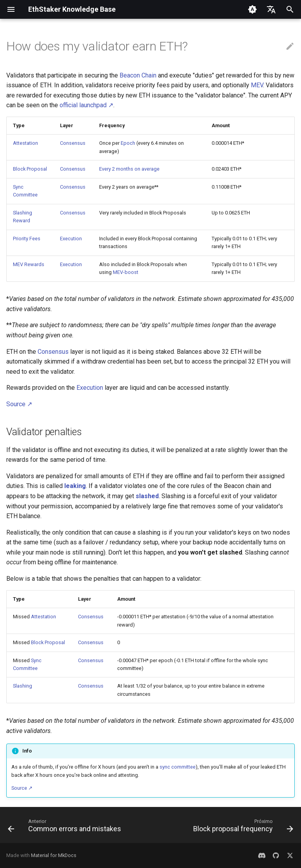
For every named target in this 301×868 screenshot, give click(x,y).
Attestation (25, 143)
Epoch (128, 143)
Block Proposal (30, 169)
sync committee (178, 767)
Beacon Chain (138, 75)
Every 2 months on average (129, 169)
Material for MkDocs (54, 855)
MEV (257, 85)
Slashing (23, 686)
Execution (71, 239)
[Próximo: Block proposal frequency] (242, 827)
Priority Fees (27, 239)
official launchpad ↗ (86, 105)
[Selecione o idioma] (271, 9)
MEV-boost (126, 272)
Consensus (73, 143)
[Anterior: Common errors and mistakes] (65, 827)
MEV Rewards (29, 264)
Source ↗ (19, 404)
